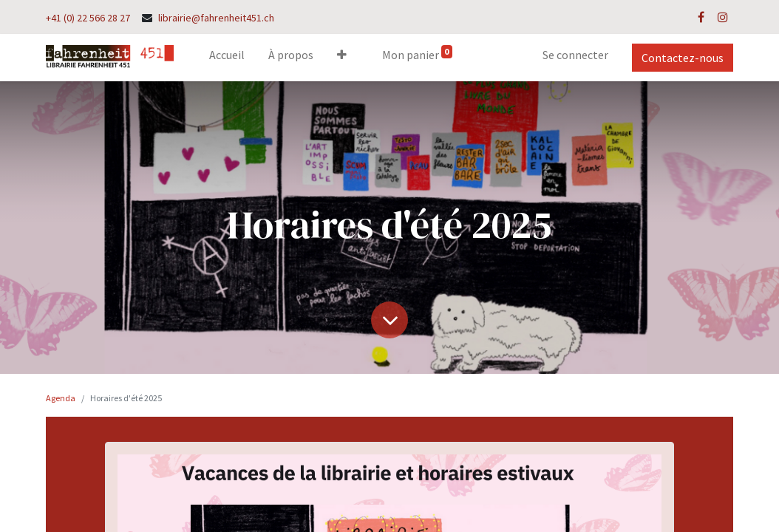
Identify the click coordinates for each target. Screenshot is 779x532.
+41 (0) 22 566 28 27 (88, 18)
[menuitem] (227, 58)
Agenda (61, 398)
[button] (342, 58)
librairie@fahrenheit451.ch (216, 18)
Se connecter (575, 55)
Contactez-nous (683, 58)
